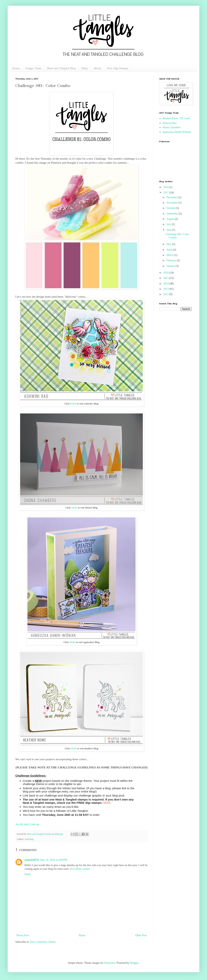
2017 (166, 193)
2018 (166, 187)
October (171, 208)
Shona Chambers (172, 127)
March (170, 255)
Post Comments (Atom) (43, 942)
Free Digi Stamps (118, 68)
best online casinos (80, 869)
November (172, 203)
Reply (28, 874)
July (169, 224)
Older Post (141, 935)
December (172, 197)
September (172, 214)
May (169, 244)
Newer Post (23, 935)
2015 (166, 278)
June (169, 230)
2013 (166, 289)
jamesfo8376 (32, 860)
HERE (73, 404)
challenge (29, 839)
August (171, 219)
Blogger (134, 963)
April (170, 250)
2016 (166, 273)
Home (16, 68)
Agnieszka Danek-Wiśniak (177, 132)
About (97, 68)
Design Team (33, 68)
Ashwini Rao (170, 123)
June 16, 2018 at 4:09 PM (54, 860)
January (171, 266)
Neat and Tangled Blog (61, 68)
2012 (166, 294)
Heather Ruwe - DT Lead (176, 118)
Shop (85, 68)
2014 (166, 284)
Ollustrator (109, 963)
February (172, 260)
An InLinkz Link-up (27, 824)
